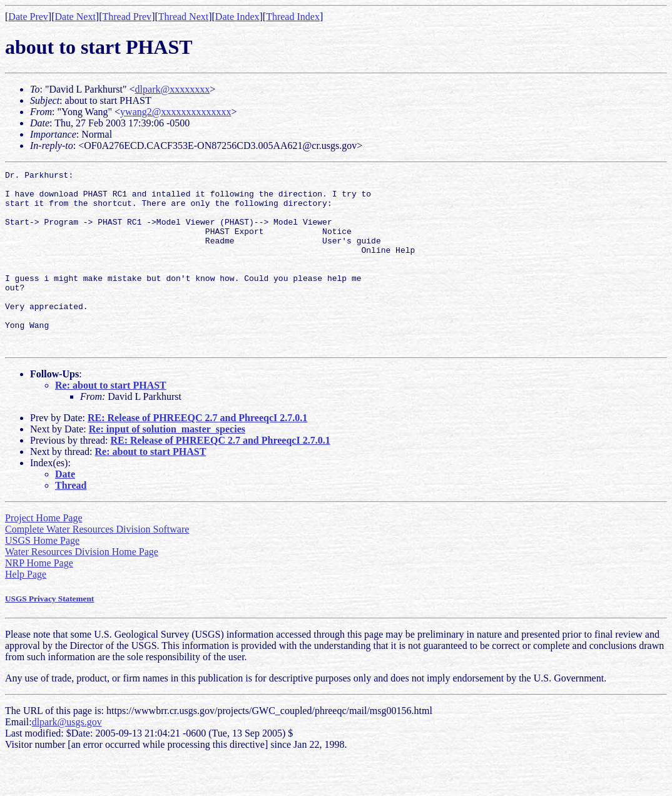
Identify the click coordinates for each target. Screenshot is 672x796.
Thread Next (183, 17)
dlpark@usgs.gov (67, 758)
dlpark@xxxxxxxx (173, 89)
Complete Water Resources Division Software (97, 565)
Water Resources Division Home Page (82, 587)
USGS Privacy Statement (49, 634)
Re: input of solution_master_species (167, 465)
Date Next (75, 17)
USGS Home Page (42, 576)
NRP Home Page (39, 599)
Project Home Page (44, 554)
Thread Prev (127, 17)
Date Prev (28, 17)
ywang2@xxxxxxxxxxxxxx (176, 112)
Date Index (237, 17)
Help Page (26, 610)
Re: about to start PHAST (111, 421)
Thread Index (293, 17)
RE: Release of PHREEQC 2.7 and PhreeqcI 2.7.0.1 (197, 453)
